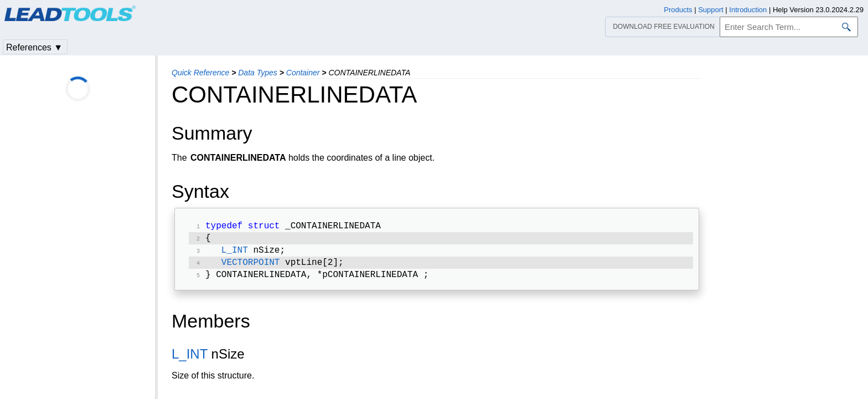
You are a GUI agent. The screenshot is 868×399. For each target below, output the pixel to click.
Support (711, 10)
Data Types (258, 73)
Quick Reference (200, 73)
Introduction (748, 10)
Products (678, 10)
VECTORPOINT (251, 267)
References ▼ (34, 47)
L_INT (235, 254)
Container (303, 73)
